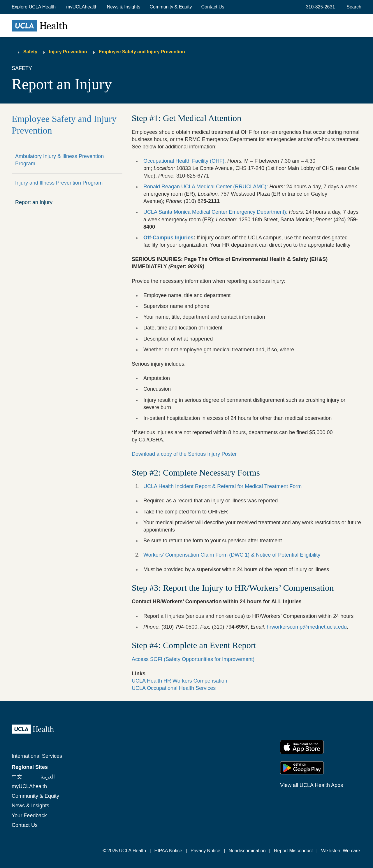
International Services (37, 756)
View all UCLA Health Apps (312, 785)
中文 (17, 777)
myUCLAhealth (82, 7)
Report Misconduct (293, 851)
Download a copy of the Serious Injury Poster (184, 454)
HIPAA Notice (168, 851)
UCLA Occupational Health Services (174, 688)
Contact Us (213, 7)
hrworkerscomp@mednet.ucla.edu (307, 627)
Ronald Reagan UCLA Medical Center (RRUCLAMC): (206, 187)
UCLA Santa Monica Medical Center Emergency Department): (215, 212)
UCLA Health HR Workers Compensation (180, 681)
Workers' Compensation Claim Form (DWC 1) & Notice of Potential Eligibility (232, 555)
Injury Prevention (68, 52)
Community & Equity (171, 7)
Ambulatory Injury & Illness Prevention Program (59, 160)
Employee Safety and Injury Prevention (142, 52)
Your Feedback (29, 816)
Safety (30, 52)
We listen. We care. (341, 851)
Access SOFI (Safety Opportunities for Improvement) (193, 659)
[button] (34, 7)
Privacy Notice (205, 851)
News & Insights (124, 7)
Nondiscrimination (247, 851)
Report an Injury (34, 202)
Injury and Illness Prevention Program (59, 183)
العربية (48, 777)
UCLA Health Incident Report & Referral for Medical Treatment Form (223, 486)
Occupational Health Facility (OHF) (184, 161)
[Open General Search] (353, 7)
